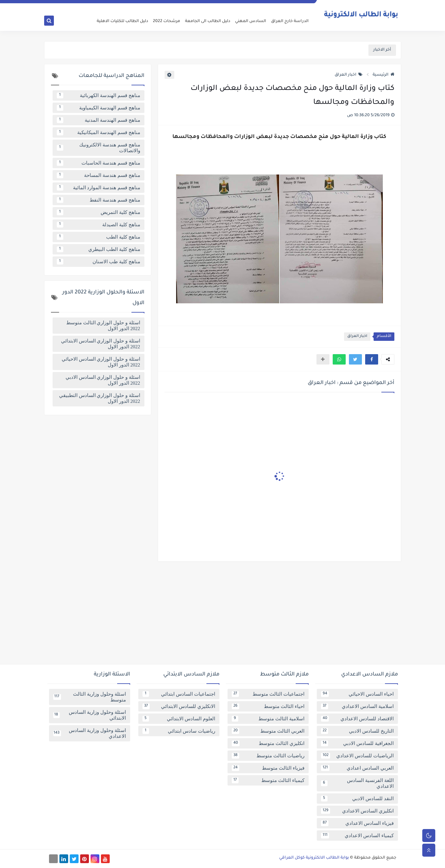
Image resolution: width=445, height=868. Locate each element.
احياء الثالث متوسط (268, 706)
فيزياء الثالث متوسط (268, 768)
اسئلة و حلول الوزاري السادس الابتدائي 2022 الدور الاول (101, 344)
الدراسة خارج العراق (290, 21)
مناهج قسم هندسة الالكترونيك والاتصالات (99, 148)
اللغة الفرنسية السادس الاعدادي (357, 783)
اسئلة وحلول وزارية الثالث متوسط (90, 697)
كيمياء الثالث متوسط (268, 780)
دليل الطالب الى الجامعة (208, 21)
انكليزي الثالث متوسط (268, 743)
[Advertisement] (223, 615)
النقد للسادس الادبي (357, 799)
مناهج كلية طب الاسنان (99, 262)
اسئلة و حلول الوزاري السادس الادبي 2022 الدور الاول (103, 380)
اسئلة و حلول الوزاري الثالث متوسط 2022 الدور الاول (103, 326)
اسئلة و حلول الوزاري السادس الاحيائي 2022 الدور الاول (101, 362)
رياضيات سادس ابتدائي (179, 731)
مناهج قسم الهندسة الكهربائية (99, 95)
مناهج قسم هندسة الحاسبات (99, 163)
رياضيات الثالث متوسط (268, 756)
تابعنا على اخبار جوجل (197, 5)
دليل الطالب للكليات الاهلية (122, 21)
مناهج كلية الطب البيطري (99, 249)
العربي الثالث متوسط (268, 731)
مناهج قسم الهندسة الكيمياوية (99, 108)
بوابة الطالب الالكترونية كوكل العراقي (314, 858)
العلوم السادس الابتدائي (179, 719)
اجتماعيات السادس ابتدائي (179, 694)
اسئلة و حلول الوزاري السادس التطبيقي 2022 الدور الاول (100, 398)
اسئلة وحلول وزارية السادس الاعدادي (90, 733)
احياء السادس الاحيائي (357, 694)
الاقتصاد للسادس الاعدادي (357, 719)
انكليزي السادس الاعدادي (357, 811)
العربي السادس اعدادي (357, 768)
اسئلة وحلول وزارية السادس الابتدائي (90, 715)
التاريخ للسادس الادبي (357, 731)
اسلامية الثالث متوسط (268, 719)
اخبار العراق (349, 75)
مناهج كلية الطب (99, 237)
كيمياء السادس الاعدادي (357, 836)
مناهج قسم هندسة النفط (99, 200)
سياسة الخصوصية (278, 5)
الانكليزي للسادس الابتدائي (179, 706)
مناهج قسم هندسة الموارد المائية (99, 188)
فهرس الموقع (247, 5)
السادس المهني (251, 21)
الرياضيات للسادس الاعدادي (357, 756)
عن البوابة (305, 5)
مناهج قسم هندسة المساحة (99, 175)
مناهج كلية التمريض (99, 212)
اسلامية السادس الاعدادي (357, 706)
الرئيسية (383, 75)
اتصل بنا (225, 5)
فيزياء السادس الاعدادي (357, 823)
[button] (372, 359)
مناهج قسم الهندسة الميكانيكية (99, 132)
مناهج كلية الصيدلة (99, 225)
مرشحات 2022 (167, 21)
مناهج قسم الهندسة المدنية (99, 120)
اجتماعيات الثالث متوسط (268, 694)
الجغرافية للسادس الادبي (357, 743)
